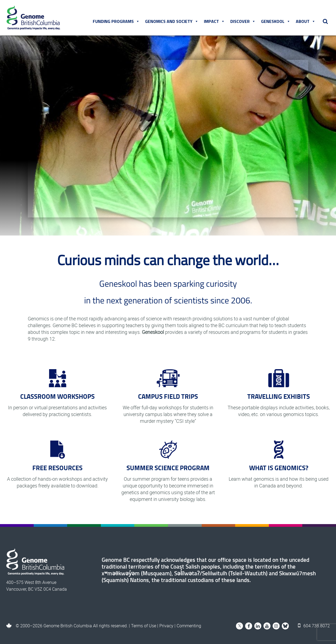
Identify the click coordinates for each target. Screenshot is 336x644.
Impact (214, 21)
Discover (243, 21)
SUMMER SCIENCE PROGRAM (168, 468)
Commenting (189, 626)
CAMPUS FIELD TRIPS (168, 396)
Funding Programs (116, 21)
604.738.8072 (314, 626)
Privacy (166, 626)
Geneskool (276, 21)
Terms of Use (144, 626)
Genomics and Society (172, 21)
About (306, 21)
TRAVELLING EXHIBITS (279, 396)
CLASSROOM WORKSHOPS (57, 396)
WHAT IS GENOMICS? (279, 468)
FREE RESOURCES (57, 468)
